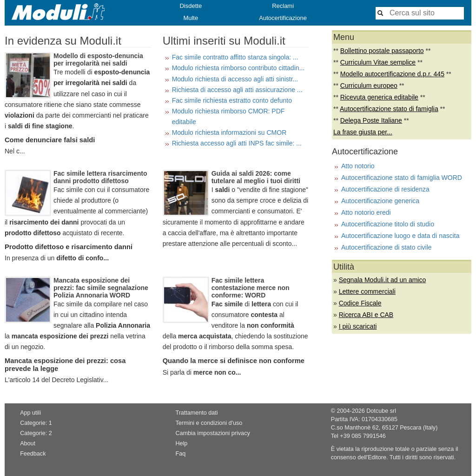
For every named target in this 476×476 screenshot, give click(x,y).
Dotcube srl (381, 411)
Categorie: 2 (36, 433)
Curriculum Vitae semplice (378, 62)
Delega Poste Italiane (371, 120)
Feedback (33, 454)
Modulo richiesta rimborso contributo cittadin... (238, 68)
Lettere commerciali (367, 291)
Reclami (283, 6)
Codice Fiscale (360, 303)
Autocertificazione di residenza (385, 189)
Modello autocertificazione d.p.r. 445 (392, 74)
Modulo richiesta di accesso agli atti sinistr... (235, 79)
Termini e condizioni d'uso (209, 423)
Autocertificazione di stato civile (387, 247)
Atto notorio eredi (366, 212)
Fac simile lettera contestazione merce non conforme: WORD (251, 288)
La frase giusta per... (363, 132)
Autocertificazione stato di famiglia (389, 109)
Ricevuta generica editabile (379, 97)
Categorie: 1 (36, 423)
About (28, 443)
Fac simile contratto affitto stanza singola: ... (235, 57)
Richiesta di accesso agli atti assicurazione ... (237, 90)
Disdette (191, 6)
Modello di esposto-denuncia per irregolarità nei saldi (98, 59)
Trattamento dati (196, 413)
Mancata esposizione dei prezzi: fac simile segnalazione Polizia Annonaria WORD (101, 288)
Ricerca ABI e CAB (366, 315)
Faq (180, 454)
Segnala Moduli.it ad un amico (383, 280)
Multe (191, 18)
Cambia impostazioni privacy (212, 433)
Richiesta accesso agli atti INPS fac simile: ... (237, 143)
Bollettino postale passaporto (382, 51)
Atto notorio (358, 166)
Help (181, 443)
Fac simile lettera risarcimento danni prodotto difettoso (100, 177)
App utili (30, 413)
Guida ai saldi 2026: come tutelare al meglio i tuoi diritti (256, 177)
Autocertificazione (283, 18)
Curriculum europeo (369, 86)
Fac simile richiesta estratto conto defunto (232, 100)
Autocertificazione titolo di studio (388, 224)
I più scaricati (358, 326)
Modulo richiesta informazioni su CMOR (229, 132)
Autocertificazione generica (380, 201)
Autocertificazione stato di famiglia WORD (402, 178)
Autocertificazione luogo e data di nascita (400, 236)
